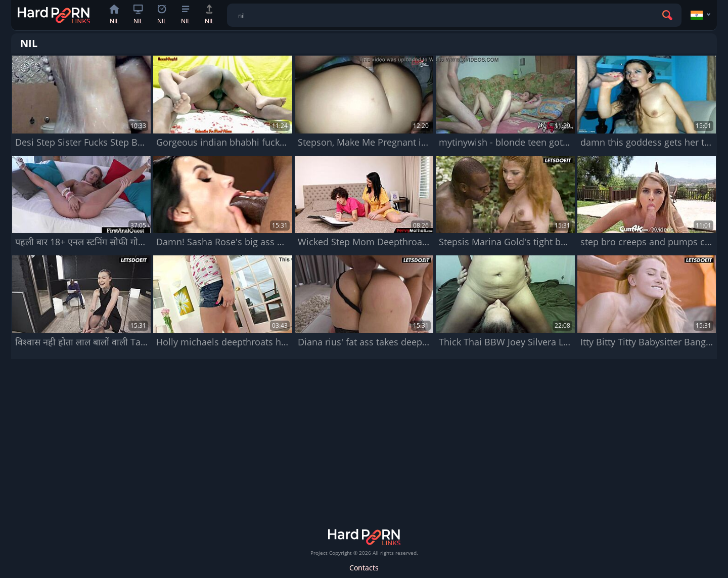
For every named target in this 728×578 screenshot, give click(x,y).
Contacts (364, 568)
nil (114, 15)
